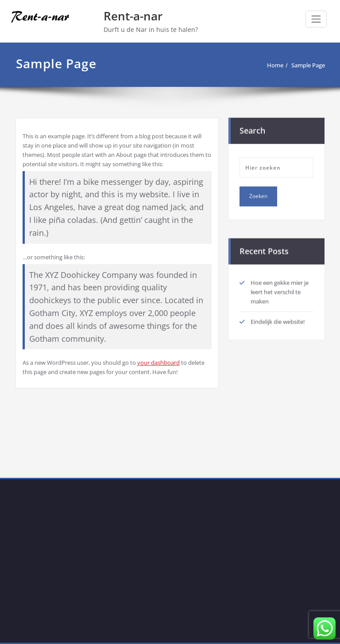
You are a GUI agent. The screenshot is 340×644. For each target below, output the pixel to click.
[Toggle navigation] (316, 19)
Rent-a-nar (133, 16)
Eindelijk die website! (278, 321)
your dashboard (158, 363)
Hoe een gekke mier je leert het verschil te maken (280, 291)
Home (275, 65)
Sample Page (308, 65)
